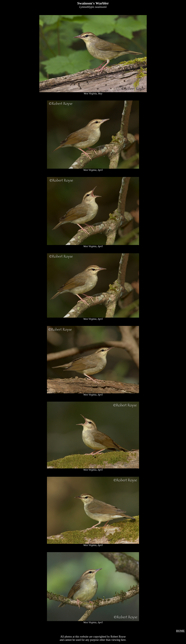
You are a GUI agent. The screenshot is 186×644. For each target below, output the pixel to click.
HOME (180, 631)
